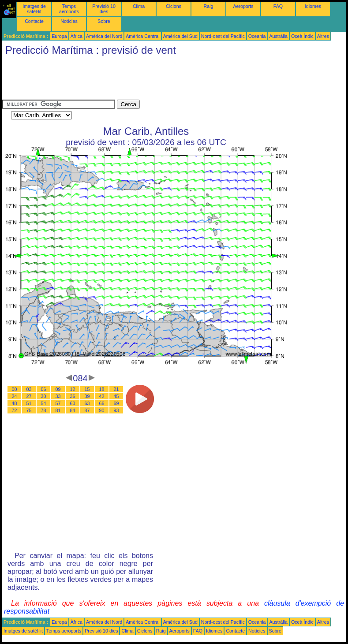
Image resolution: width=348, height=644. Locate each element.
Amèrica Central (142, 36)
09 (58, 389)
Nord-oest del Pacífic (223, 36)
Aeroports (243, 6)
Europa (59, 36)
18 (102, 389)
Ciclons (174, 6)
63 (87, 403)
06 (44, 389)
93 (116, 410)
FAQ (278, 6)
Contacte (34, 21)
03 (29, 389)
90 (102, 410)
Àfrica (77, 36)
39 (87, 396)
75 (29, 410)
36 (73, 396)
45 (116, 396)
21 (116, 389)
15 (87, 389)
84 (73, 410)
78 (44, 410)
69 (116, 403)
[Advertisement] (162, 80)
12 (73, 389)
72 (15, 410)
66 (102, 403)
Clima (139, 6)
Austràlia (278, 36)
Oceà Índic (302, 36)
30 (44, 396)
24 (15, 396)
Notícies (69, 21)
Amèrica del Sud (180, 36)
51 (29, 403)
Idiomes (313, 6)
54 (44, 403)
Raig (209, 6)
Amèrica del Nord (104, 36)
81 (58, 410)
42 (102, 396)
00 (15, 389)
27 (29, 396)
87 (87, 410)
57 (58, 403)
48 (15, 403)
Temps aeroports (69, 9)
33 (58, 396)
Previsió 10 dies (104, 9)
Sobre (104, 21)
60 (73, 403)
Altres (323, 36)
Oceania (257, 36)
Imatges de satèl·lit (34, 9)
